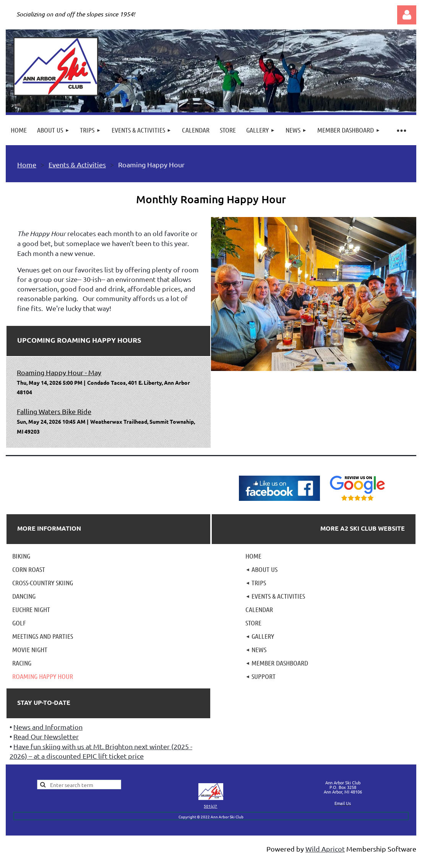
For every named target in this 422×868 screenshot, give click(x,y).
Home (27, 164)
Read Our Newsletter (46, 736)
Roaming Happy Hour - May (59, 372)
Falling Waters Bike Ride (54, 411)
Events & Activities (77, 164)
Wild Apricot (325, 849)
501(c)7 (210, 806)
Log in (407, 15)
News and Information (48, 727)
